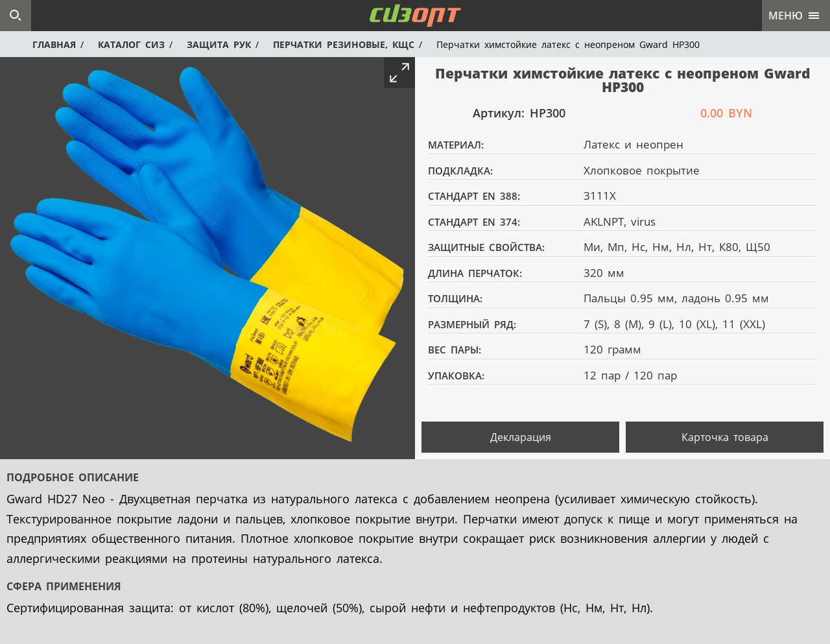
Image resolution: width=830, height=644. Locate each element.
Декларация (521, 437)
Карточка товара (725, 437)
